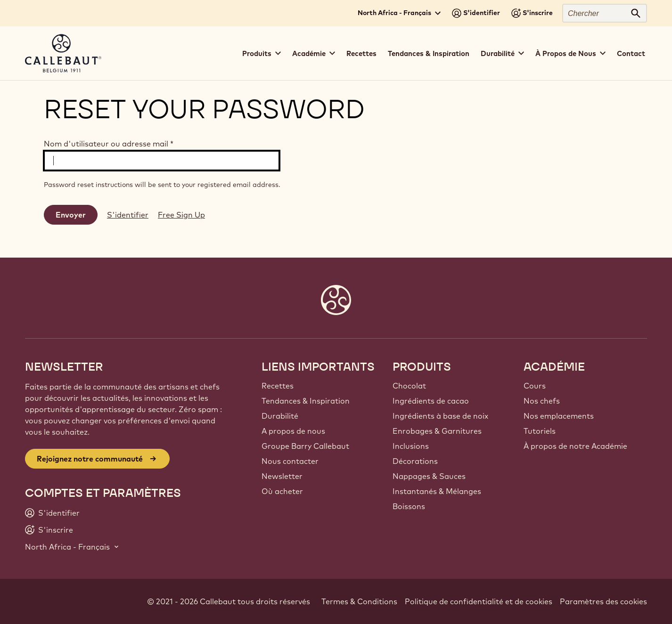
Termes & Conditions (359, 601)
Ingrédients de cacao (431, 401)
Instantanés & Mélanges (437, 491)
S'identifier (128, 215)
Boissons (409, 506)
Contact (631, 53)
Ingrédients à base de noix (440, 416)
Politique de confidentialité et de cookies (479, 601)
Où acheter (282, 491)
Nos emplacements (559, 416)
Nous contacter (290, 461)
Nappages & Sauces (429, 476)
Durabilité (280, 416)
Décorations (415, 461)
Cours (535, 386)
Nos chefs (542, 401)
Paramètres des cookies (603, 601)
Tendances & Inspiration (429, 53)
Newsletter (282, 476)
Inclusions (411, 446)
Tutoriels (540, 431)
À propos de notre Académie (575, 446)
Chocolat (409, 386)
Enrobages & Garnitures (437, 431)
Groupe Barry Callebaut (305, 446)
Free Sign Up (181, 215)
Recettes (361, 53)
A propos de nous (293, 431)
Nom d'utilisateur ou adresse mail (109, 144)
